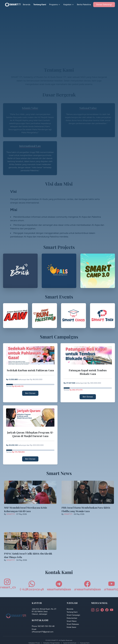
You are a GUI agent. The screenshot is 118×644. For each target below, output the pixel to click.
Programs (55, 4)
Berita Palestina (84, 4)
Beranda (27, 4)
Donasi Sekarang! (104, 4)
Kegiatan (69, 4)
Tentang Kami (40, 4)
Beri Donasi (30, 393)
